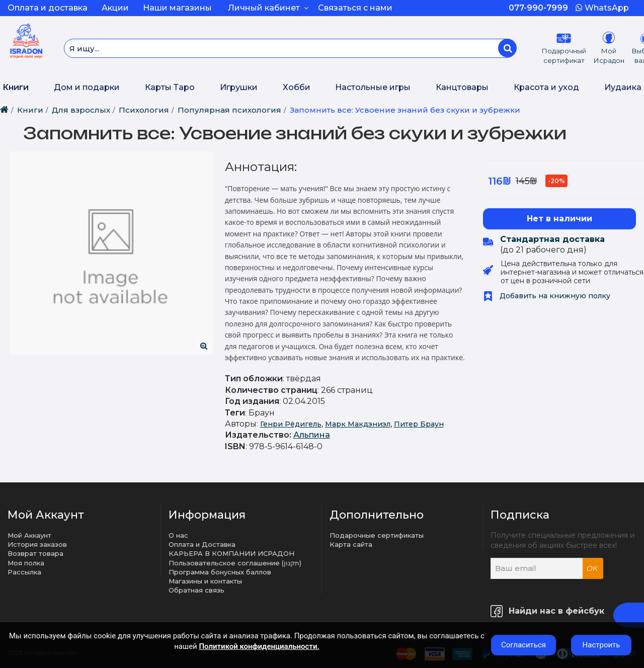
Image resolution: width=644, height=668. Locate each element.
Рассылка (24, 572)
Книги (16, 87)
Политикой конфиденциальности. (259, 646)
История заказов (37, 544)
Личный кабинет (268, 8)
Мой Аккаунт (29, 535)
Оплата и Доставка (202, 544)
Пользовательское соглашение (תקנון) (235, 563)
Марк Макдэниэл (358, 424)
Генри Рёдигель (291, 424)
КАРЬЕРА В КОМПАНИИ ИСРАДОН (231, 553)
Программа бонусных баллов (220, 572)
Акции (115, 8)
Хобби (297, 87)
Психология (144, 110)
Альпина (312, 435)
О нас (178, 535)
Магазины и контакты (205, 581)
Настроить (601, 645)
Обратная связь (196, 590)
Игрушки (239, 87)
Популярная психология (229, 110)
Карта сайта (351, 544)
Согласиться (524, 645)
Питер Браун (419, 424)
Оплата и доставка (48, 8)
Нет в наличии (559, 219)
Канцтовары (462, 87)
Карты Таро (170, 87)
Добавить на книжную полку (547, 296)
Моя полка (26, 563)
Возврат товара (35, 553)
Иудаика (623, 87)
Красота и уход (546, 87)
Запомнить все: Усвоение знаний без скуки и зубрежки (405, 110)
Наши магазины (177, 8)
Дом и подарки (87, 87)
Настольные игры (373, 87)
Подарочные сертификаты (377, 535)
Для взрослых (81, 110)
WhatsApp (602, 8)
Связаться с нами (355, 8)
